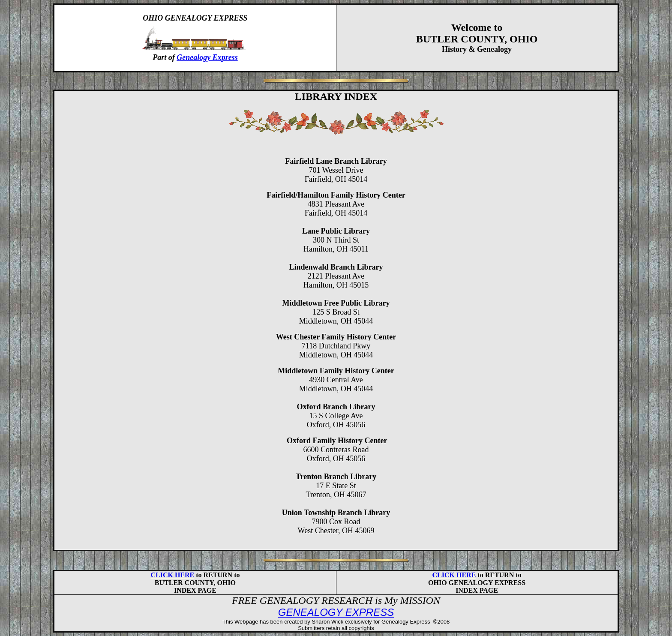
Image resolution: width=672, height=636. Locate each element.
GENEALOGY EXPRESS (336, 612)
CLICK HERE (172, 575)
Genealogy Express (207, 57)
